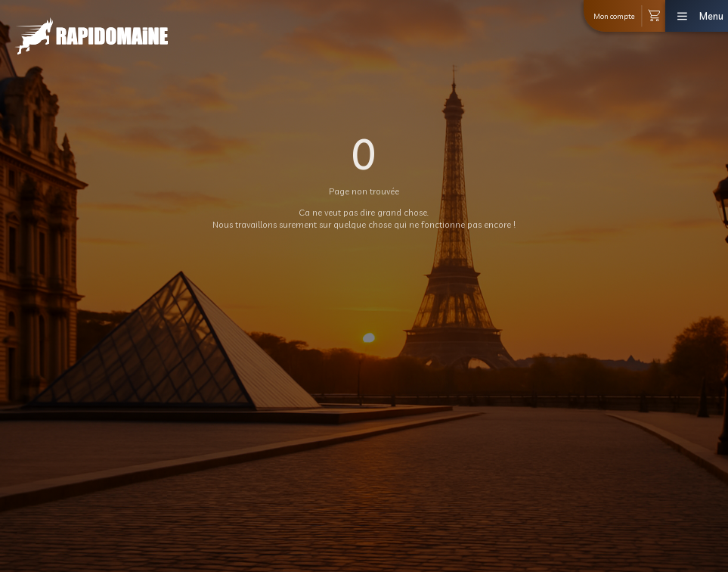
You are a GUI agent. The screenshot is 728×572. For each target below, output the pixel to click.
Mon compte (614, 16)
